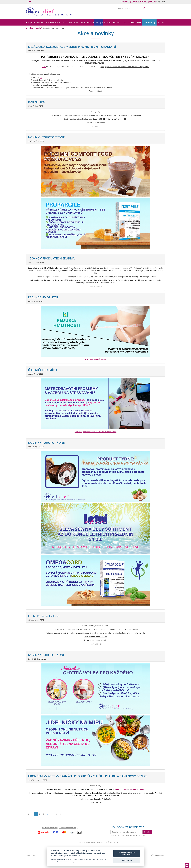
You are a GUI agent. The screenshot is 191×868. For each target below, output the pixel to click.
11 (53, 814)
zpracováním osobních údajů (136, 835)
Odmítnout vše (127, 860)
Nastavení (96, 859)
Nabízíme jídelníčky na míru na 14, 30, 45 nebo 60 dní (95, 432)
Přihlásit (125, 2)
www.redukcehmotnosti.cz (96, 359)
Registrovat (135, 2)
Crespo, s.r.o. (160, 855)
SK (30, 2)
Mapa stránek (31, 855)
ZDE (44, 67)
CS (27, 2)
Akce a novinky (35, 28)
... (48, 814)
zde (41, 78)
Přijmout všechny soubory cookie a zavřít (127, 853)
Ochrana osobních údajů (68, 828)
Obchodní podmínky (50, 828)
